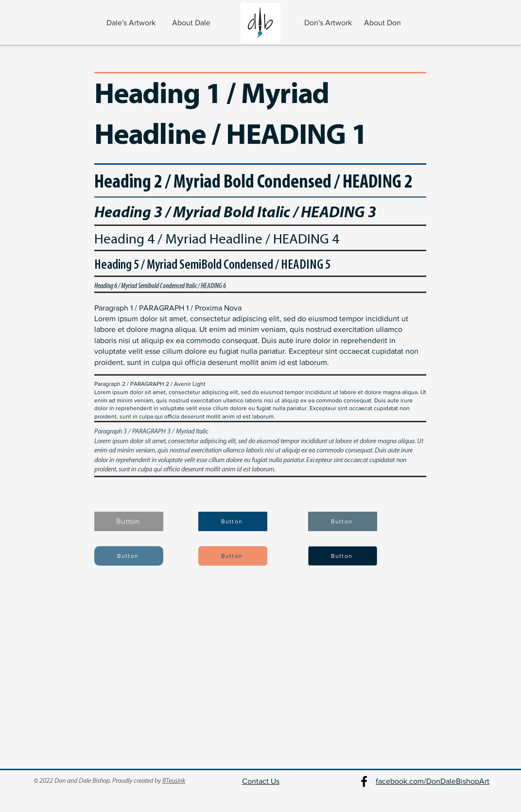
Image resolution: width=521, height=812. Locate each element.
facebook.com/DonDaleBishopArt (433, 781)
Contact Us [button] (261, 781)
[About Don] (383, 23)
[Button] (129, 521)
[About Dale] (192, 23)
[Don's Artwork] (329, 23)
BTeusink (174, 781)
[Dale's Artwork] (132, 23)
